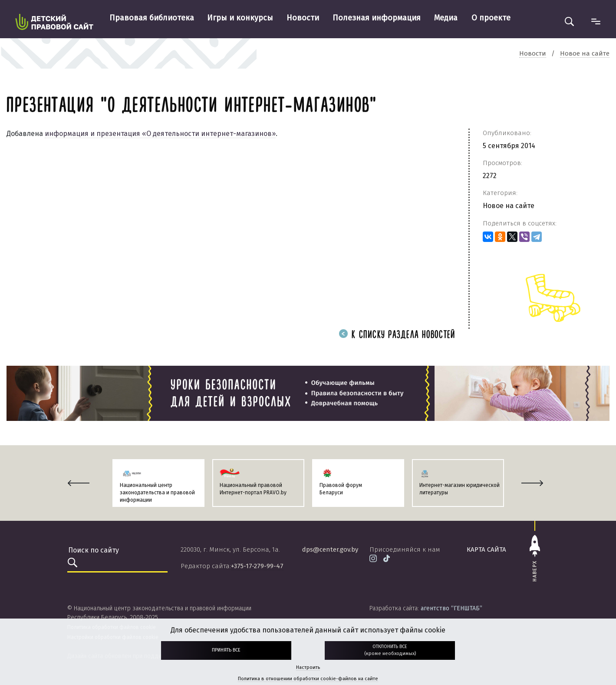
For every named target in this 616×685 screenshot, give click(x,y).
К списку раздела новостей (397, 335)
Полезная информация (377, 18)
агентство (451, 608)
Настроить (308, 667)
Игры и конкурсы (240, 18)
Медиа (446, 18)
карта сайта (486, 549)
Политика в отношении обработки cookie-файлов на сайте (308, 679)
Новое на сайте (509, 206)
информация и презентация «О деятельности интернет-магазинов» (160, 134)
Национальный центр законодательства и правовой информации (157, 493)
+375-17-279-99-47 (257, 566)
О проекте (491, 18)
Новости (303, 18)
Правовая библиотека (152, 18)
